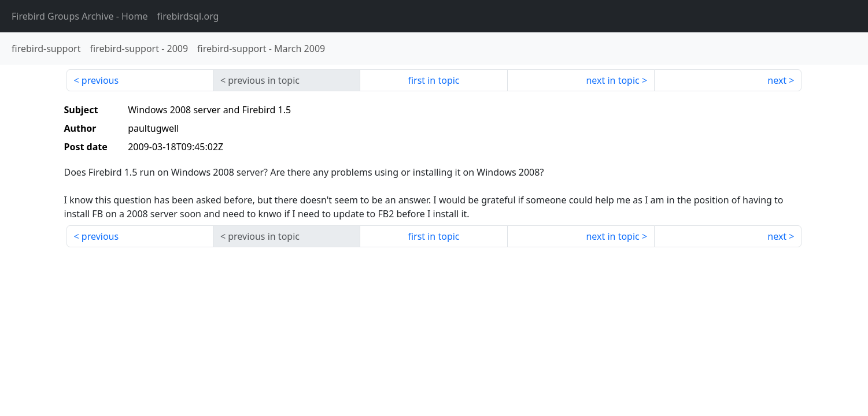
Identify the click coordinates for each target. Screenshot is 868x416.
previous (100, 80)
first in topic (433, 80)
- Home (80, 16)
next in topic (612, 80)
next (777, 80)
